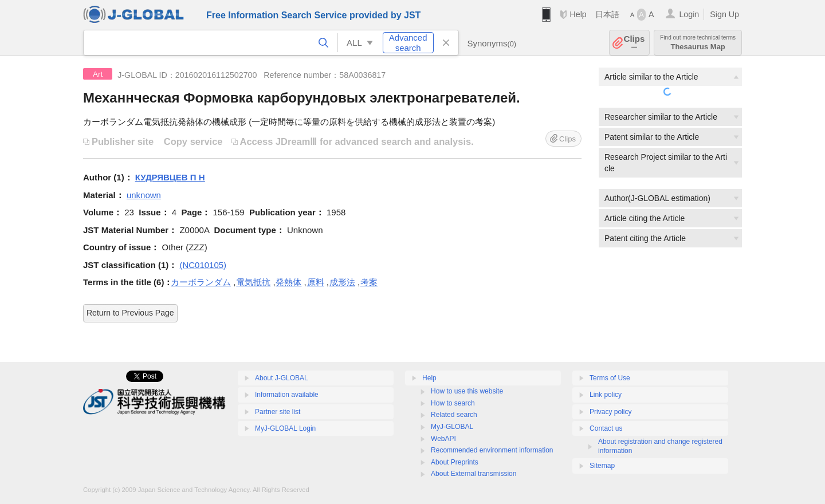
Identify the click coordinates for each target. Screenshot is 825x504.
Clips (635, 43)
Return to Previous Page (130, 313)
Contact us (606, 428)
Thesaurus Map (698, 43)
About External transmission (474, 474)
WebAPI (443, 439)
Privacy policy (610, 412)
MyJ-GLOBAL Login (285, 428)
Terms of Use (610, 378)
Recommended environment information (492, 450)
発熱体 (288, 282)
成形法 (342, 282)
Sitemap (602, 466)
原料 (316, 282)
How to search (453, 403)
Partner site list (278, 412)
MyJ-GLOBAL (452, 427)
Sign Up (724, 14)
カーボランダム (201, 282)
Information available (287, 395)
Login (689, 14)
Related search (454, 415)
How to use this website (467, 391)
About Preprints (455, 462)
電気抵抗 (253, 282)
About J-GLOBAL (282, 378)
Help (578, 14)
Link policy (606, 395)
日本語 (607, 14)
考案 (369, 282)
